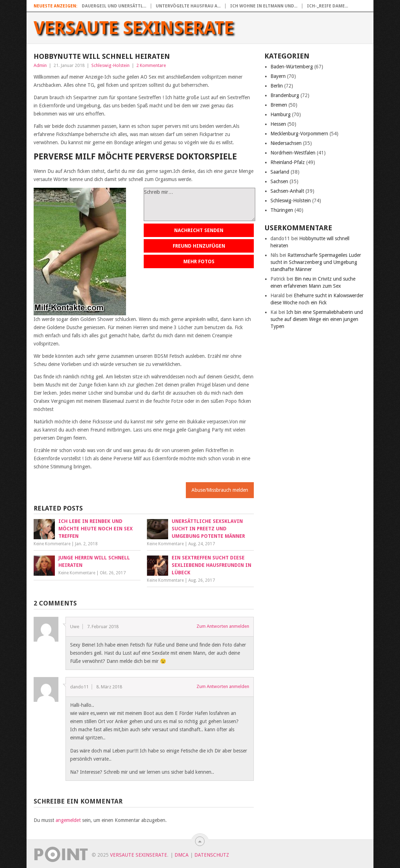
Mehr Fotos (199, 261)
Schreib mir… (199, 204)
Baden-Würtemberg (292, 67)
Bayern (278, 76)
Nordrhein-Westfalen (293, 153)
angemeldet (68, 820)
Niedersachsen (286, 143)
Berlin (277, 86)
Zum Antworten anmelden (223, 626)
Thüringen (282, 210)
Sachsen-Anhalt (287, 191)
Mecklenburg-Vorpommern (299, 134)
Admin (40, 65)
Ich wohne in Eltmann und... (264, 6)
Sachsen (279, 181)
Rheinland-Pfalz (288, 162)
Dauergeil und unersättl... (114, 6)
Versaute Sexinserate (134, 28)
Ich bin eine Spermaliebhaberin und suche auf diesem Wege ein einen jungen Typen (317, 319)
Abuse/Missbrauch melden (220, 490)
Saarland (280, 172)
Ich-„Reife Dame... (327, 6)
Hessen (278, 124)
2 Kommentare (151, 65)
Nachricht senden (199, 230)
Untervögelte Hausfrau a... (188, 6)
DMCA (182, 855)
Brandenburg (285, 95)
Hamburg (281, 114)
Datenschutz (212, 855)
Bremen (279, 105)
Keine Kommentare (52, 544)
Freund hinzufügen (199, 246)
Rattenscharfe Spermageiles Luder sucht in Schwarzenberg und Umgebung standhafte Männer (316, 262)
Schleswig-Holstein (110, 65)
